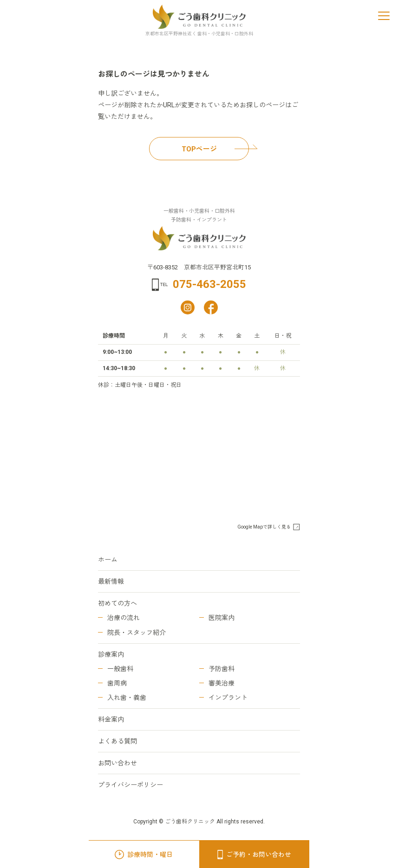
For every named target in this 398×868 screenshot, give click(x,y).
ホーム (108, 560)
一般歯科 (120, 669)
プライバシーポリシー (130, 785)
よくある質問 (117, 741)
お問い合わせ (117, 763)
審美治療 (222, 683)
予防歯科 (222, 669)
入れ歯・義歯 (127, 698)
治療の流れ (124, 618)
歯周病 (117, 683)
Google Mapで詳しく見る (264, 527)
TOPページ (215, 149)
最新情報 (111, 581)
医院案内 (222, 618)
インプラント (228, 698)
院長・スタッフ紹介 (137, 633)
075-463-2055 (209, 284)
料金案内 (111, 719)
